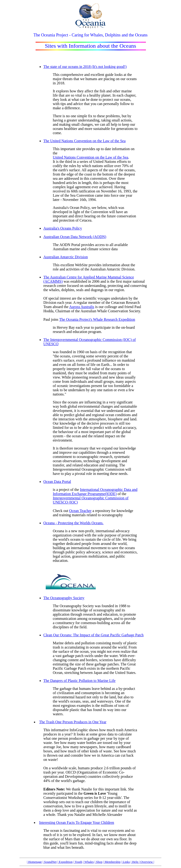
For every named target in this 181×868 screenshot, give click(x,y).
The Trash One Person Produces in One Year (73, 722)
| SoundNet (50, 862)
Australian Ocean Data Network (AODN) (75, 237)
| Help (135, 862)
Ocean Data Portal (57, 482)
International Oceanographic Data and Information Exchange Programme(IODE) (95, 492)
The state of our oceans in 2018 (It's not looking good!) (85, 67)
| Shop (98, 862)
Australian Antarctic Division (66, 257)
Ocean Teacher (80, 511)
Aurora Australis (82, 307)
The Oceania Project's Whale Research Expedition (97, 319)
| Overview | (147, 862)
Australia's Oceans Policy (63, 228)
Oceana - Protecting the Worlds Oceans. (73, 523)
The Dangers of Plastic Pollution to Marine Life (79, 681)
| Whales (88, 862)
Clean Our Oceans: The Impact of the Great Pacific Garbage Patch (93, 635)
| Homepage (34, 862)
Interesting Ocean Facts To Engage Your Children (77, 823)
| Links (126, 862)
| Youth (78, 862)
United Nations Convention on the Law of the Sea (90, 157)
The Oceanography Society (64, 598)
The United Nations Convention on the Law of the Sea (84, 141)
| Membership (112, 862)
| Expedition (65, 862)
